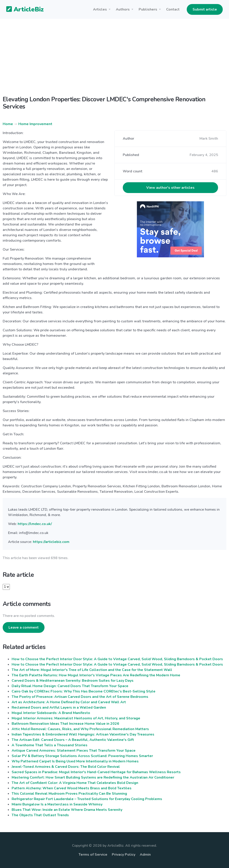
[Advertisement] (114, 61)
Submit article (205, 9)
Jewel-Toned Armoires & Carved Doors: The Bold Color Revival (66, 767)
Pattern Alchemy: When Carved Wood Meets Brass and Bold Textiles (72, 788)
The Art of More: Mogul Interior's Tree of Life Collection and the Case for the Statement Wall (92, 670)
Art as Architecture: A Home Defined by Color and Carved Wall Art (69, 702)
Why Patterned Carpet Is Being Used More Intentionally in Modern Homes (75, 761)
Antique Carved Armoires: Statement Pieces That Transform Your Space (74, 751)
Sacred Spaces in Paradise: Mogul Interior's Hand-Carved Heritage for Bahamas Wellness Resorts (96, 772)
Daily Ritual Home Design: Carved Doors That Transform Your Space (70, 686)
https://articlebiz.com (51, 542)
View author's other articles (170, 188)
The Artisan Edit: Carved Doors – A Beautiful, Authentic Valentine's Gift (73, 740)
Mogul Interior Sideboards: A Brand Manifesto (51, 713)
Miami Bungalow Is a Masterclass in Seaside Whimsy (57, 804)
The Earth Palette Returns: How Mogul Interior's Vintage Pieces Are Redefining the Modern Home (96, 675)
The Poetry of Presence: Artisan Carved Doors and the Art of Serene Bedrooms (80, 697)
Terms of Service (93, 855)
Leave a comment (24, 627)
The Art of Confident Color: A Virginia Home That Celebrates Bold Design (75, 783)
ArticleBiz (22, 10)
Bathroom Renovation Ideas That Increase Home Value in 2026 (65, 724)
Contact (173, 9)
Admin (145, 855)
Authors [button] (123, 9)
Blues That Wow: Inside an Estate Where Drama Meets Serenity (67, 810)
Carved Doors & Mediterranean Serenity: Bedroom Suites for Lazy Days (73, 681)
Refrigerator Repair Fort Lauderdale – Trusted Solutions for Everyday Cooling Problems (87, 799)
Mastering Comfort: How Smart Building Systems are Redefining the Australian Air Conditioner (93, 777)
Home (8, 124)
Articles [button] (100, 9)
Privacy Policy (124, 855)
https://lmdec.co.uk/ (35, 524)
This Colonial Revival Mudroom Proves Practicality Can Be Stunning (69, 794)
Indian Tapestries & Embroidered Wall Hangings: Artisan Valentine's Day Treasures (83, 734)
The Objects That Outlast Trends (40, 815)
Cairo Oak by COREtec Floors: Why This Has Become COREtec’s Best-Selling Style (84, 691)
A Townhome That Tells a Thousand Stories (50, 745)
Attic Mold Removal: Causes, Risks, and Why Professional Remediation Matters (80, 729)
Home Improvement (35, 124)
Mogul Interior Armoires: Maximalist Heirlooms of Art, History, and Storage (76, 718)
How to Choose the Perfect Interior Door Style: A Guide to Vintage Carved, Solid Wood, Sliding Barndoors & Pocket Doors (117, 659)
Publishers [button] (148, 9)
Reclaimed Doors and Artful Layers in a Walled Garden (59, 707)
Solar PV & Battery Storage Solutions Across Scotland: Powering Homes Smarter (82, 756)
